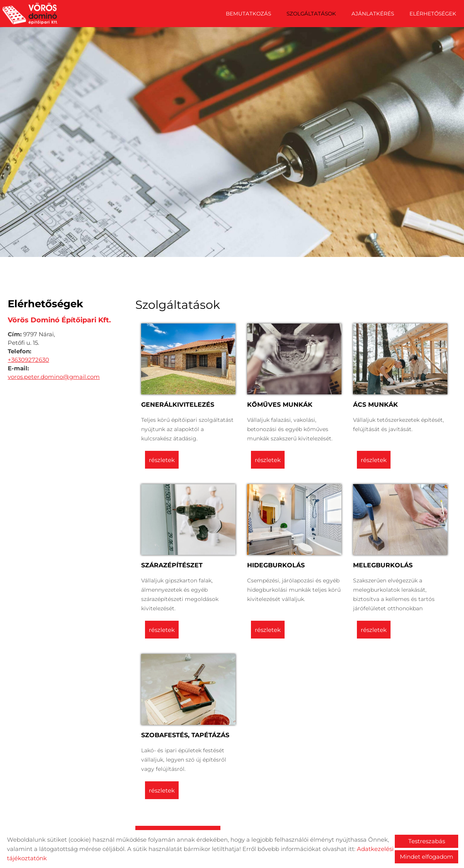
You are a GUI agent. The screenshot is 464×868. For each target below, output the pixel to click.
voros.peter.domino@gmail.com (54, 375)
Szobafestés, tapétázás (185, 733)
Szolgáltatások (311, 14)
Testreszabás (427, 841)
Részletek (162, 458)
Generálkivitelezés (178, 403)
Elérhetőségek (433, 14)
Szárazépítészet (172, 563)
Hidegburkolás (276, 563)
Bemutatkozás (248, 14)
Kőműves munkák (280, 403)
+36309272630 (28, 358)
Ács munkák (375, 403)
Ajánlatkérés (373, 14)
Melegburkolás (383, 563)
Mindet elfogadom (426, 857)
